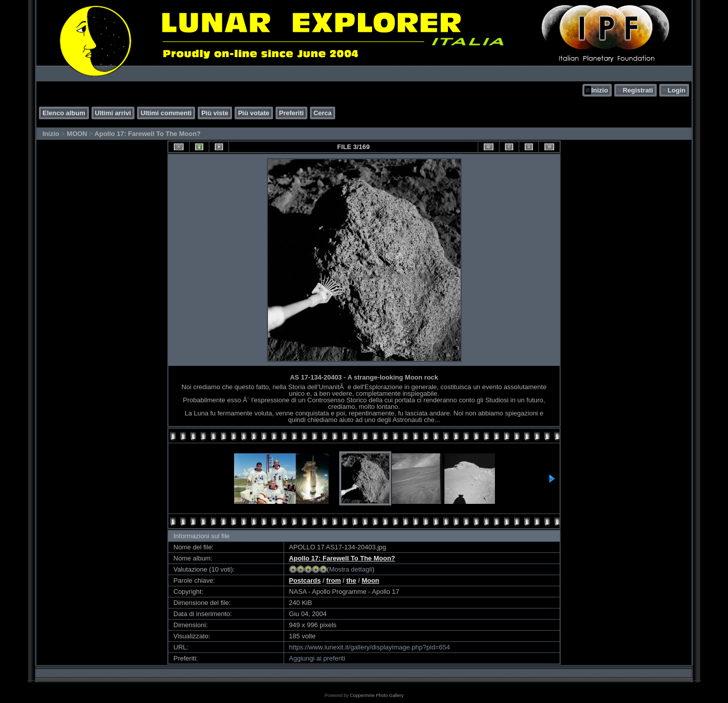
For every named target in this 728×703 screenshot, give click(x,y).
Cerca (323, 113)
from (333, 580)
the (351, 580)
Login (677, 90)
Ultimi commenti (166, 113)
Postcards (305, 580)
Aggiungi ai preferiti (317, 658)
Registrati (638, 90)
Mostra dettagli (351, 569)
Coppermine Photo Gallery (377, 695)
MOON (77, 134)
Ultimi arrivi (113, 113)
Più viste (215, 113)
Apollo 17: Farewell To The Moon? (148, 134)
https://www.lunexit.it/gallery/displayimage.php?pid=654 (370, 647)
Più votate (254, 113)
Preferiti (291, 113)
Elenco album (64, 113)
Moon (370, 580)
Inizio (599, 90)
